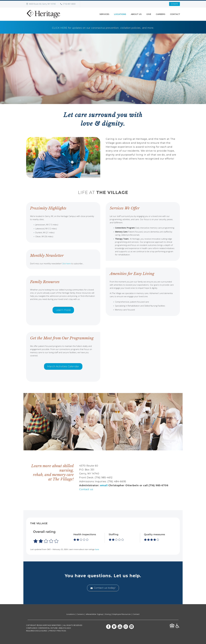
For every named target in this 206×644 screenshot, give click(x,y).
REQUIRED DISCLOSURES (37, 631)
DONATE (174, 4)
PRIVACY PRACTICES (58, 631)
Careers (161, 14)
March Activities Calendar (63, 366)
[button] (103, 537)
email (104, 485)
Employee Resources (122, 614)
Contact (175, 14)
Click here (66, 263)
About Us (136, 14)
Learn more (63, 310)
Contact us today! (103, 588)
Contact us (86, 489)
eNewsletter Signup (95, 614)
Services (104, 14)
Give (149, 14)
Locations (120, 14)
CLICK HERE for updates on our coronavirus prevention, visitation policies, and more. (103, 28)
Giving (108, 614)
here (97, 549)
